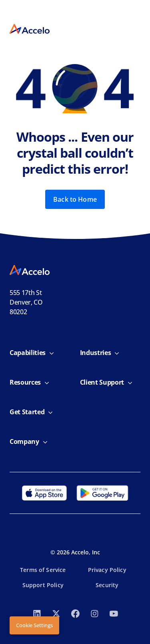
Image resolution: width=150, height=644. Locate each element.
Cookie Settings (34, 625)
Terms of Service (43, 570)
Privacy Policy (107, 570)
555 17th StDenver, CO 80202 (26, 302)
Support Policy (43, 585)
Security (107, 585)
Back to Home (75, 199)
